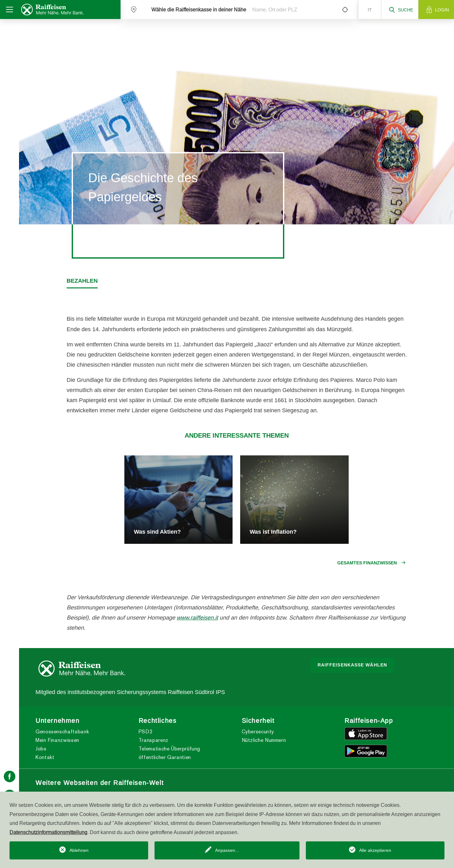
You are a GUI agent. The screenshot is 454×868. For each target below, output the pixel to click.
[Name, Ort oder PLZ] (292, 10)
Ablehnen (79, 850)
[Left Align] (345, 10)
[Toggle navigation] (10, 10)
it (370, 10)
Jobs (41, 749)
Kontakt (45, 757)
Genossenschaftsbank (62, 732)
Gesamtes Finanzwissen (367, 563)
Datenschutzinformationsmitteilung (48, 832)
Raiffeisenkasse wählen (352, 665)
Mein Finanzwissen (57, 740)
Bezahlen (82, 281)
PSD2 (146, 732)
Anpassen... (227, 850)
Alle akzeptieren (375, 850)
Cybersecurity (258, 732)
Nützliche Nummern (264, 740)
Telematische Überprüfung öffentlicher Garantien (169, 753)
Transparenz (154, 740)
